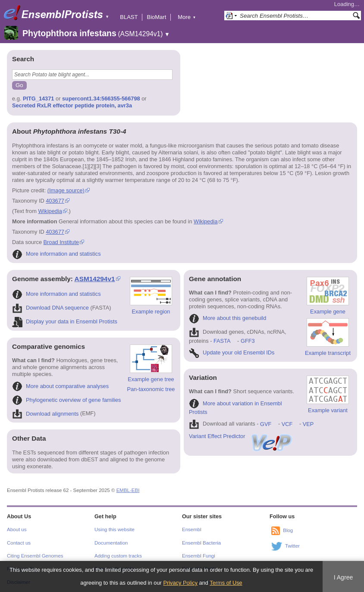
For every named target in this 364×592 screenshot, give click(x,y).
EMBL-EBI (128, 490)
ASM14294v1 (95, 279)
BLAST (129, 17)
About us (17, 529)
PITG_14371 (39, 99)
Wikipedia (50, 211)
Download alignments (45, 414)
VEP (308, 424)
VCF (287, 424)
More (187, 17)
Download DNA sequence (50, 308)
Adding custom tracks (118, 556)
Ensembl (192, 529)
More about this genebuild (227, 318)
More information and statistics (56, 254)
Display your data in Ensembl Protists (65, 321)
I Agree (344, 577)
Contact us (19, 543)
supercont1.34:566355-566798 (101, 99)
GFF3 (247, 341)
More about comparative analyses (60, 386)
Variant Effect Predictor (241, 436)
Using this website (115, 529)
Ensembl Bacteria (201, 543)
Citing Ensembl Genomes (35, 556)
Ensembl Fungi (199, 556)
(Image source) (66, 190)
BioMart (156, 17)
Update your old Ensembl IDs (232, 352)
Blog (288, 530)
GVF (266, 424)
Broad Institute (61, 242)
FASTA (222, 341)
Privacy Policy (180, 583)
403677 (55, 201)
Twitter (292, 546)
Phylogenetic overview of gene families (67, 400)
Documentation (111, 543)
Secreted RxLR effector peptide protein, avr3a (72, 105)
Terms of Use (226, 583)
